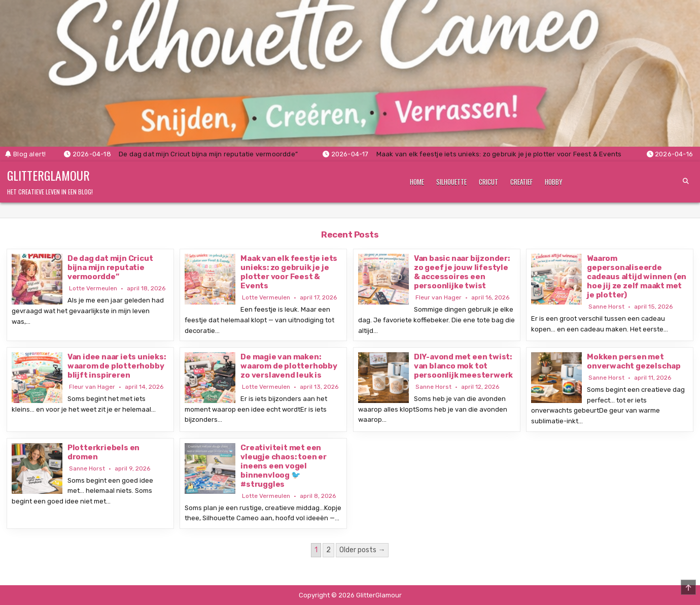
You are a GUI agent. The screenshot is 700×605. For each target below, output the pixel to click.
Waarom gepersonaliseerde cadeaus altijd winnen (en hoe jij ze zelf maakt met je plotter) (637, 277)
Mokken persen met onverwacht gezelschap (634, 361)
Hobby (554, 182)
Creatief (521, 182)
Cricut (488, 182)
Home (417, 182)
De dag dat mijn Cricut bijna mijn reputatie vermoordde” (110, 267)
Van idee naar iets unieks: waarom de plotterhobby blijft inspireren (117, 366)
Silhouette (451, 182)
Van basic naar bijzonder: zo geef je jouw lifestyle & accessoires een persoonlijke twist (462, 272)
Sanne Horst (606, 307)
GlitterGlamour (48, 175)
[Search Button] (686, 181)
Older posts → (362, 550)
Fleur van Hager (439, 297)
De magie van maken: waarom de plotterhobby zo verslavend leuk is (289, 366)
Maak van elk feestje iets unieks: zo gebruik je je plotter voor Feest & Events (289, 272)
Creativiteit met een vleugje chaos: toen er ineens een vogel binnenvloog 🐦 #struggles (284, 466)
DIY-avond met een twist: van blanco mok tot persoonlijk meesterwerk (463, 366)
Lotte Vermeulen (93, 288)
